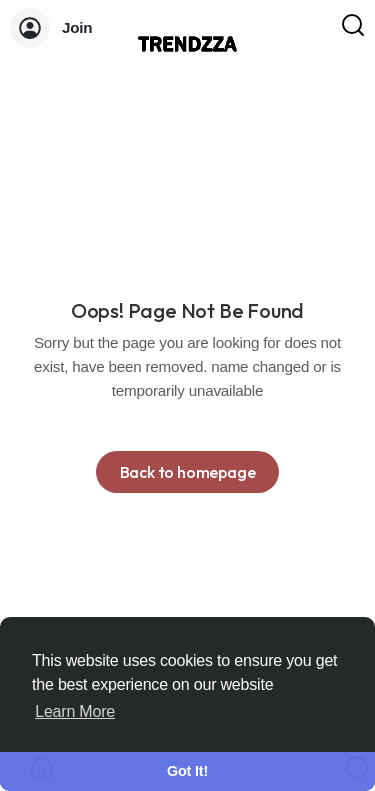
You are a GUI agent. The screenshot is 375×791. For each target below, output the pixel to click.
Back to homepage (188, 472)
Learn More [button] (75, 711)
